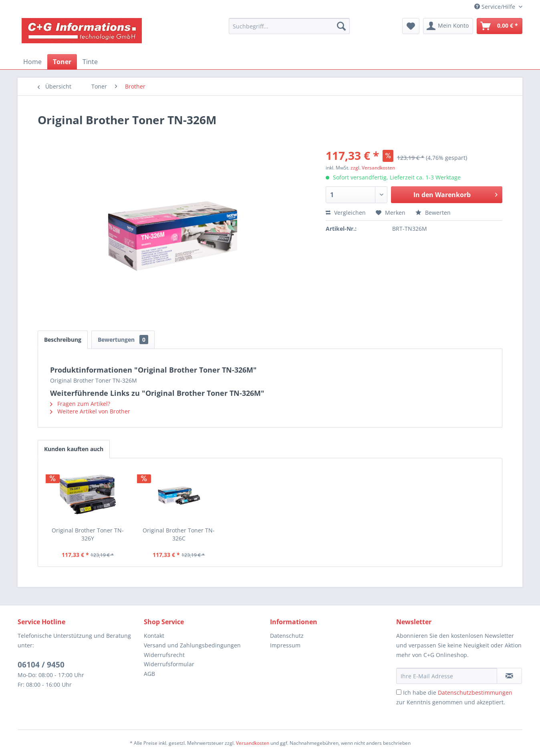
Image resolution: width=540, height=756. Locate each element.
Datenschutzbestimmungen (475, 692)
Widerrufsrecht (164, 655)
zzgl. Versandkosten (373, 168)
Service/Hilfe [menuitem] (496, 7)
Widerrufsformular (169, 664)
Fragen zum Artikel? (80, 404)
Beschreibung (63, 340)
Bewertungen (123, 340)
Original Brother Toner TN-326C (179, 534)
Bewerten (433, 213)
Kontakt (154, 636)
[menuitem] (289, 26)
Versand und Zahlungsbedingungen (192, 645)
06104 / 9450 (41, 665)
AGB (149, 674)
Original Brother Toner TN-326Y (88, 534)
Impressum (285, 645)
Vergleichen (346, 213)
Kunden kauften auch (74, 449)
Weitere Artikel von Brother (90, 411)
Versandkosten (253, 743)
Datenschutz (287, 636)
